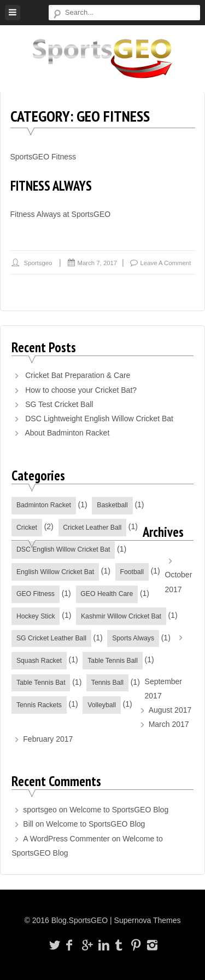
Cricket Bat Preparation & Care (78, 375)
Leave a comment (166, 263)
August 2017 (170, 710)
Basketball (112, 505)
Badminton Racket (44, 505)
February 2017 (48, 739)
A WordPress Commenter (66, 839)
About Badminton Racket (67, 433)
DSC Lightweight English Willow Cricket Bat (99, 419)
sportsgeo (38, 263)
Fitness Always (51, 186)
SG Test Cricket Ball (59, 404)
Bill (28, 824)
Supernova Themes (148, 920)
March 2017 (169, 724)
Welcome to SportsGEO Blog (119, 810)
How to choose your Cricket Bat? (81, 390)
